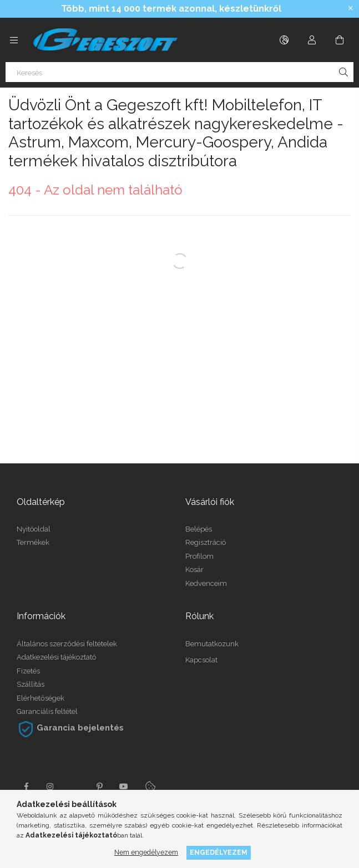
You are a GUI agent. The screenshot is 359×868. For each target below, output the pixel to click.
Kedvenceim (206, 583)
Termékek (33, 542)
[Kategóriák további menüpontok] (14, 40)
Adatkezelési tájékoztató (56, 657)
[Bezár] (351, 8)
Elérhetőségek (41, 698)
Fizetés (28, 671)
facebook (26, 787)
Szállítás (31, 684)
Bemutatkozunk (212, 644)
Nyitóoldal (34, 529)
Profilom (199, 556)
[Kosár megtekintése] (340, 40)
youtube (124, 787)
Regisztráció (206, 542)
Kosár (194, 570)
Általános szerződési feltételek (67, 644)
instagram (50, 787)
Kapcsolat (201, 660)
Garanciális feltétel (47, 711)
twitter (75, 787)
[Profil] (312, 40)
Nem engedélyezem (146, 852)
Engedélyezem (219, 852)
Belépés (199, 529)
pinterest (99, 787)
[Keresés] (179, 72)
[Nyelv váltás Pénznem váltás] (284, 40)
